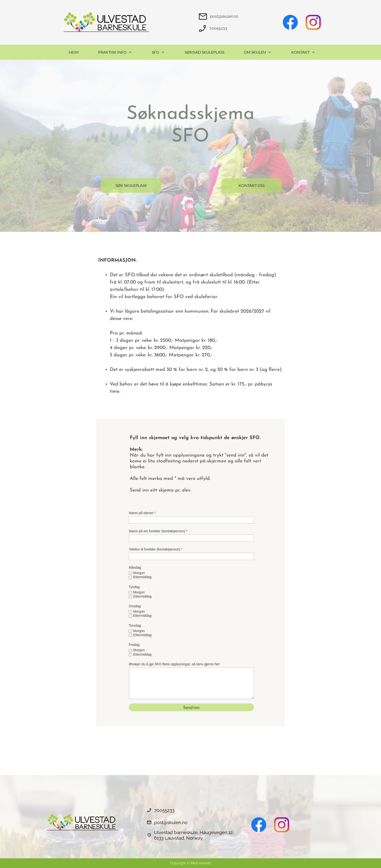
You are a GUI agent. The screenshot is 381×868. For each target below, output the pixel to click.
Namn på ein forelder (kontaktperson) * (158, 531)
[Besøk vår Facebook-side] (290, 22)
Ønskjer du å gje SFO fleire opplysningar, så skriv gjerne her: (175, 664)
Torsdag (135, 626)
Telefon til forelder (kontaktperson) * (156, 549)
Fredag (134, 645)
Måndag (135, 568)
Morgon (139, 573)
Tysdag (134, 587)
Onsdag (135, 606)
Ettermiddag (142, 577)
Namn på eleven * (142, 513)
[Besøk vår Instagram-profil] (313, 22)
